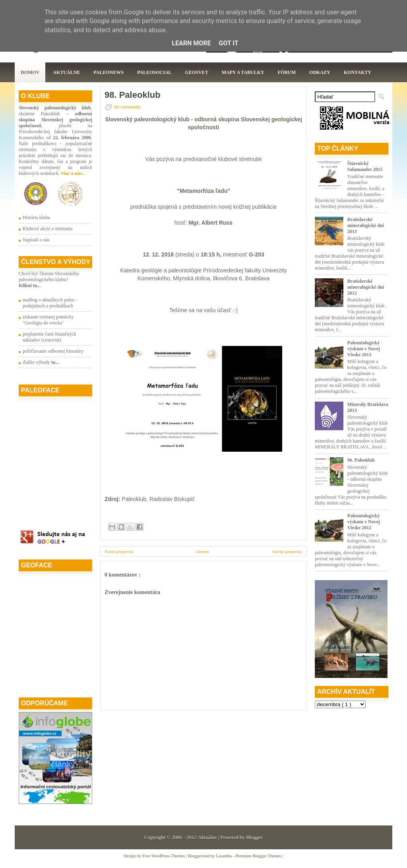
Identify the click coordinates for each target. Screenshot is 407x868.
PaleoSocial (154, 72)
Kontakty (358, 72)
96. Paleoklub (361, 460)
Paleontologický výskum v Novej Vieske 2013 (364, 349)
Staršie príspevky (287, 551)
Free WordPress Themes (165, 856)
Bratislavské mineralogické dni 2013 (366, 225)
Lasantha (224, 856)
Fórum (287, 72)
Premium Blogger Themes (259, 856)
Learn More (191, 43)
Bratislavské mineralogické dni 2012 (366, 287)
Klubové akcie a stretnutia (48, 229)
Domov (30, 72)
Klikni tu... (30, 285)
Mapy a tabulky (243, 72)
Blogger (254, 837)
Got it (228, 43)
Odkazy (320, 72)
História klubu (36, 217)
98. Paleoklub (133, 95)
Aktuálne (66, 72)
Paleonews (109, 72)
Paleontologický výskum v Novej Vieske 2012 (364, 522)
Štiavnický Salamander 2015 (365, 166)
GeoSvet (197, 72)
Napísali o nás (36, 240)
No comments (127, 107)
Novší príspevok (119, 551)
